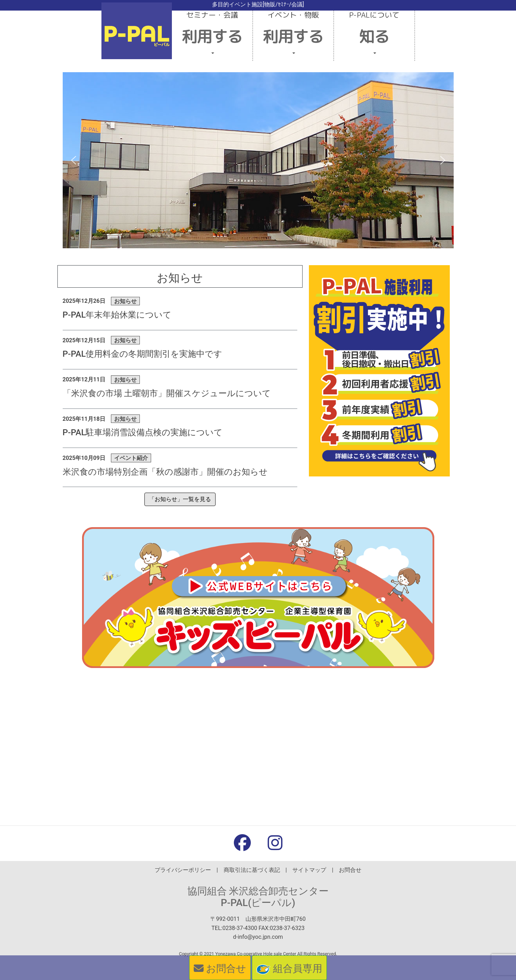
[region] (258, 160)
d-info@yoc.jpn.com (258, 937)
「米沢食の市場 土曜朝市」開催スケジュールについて (167, 393)
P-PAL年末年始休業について (117, 315)
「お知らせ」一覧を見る (180, 499)
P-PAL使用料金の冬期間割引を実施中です (143, 354)
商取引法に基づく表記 (252, 870)
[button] (212, 36)
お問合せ (350, 870)
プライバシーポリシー (183, 870)
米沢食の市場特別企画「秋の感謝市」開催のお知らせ (165, 472)
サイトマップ (309, 870)
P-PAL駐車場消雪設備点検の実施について (143, 432)
